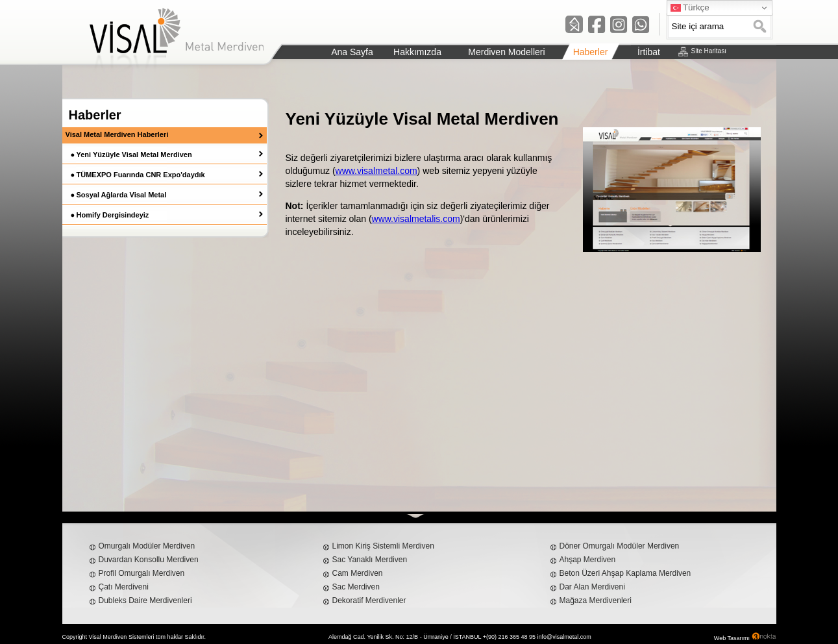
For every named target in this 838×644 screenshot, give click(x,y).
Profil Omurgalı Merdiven (142, 573)
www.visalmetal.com (376, 171)
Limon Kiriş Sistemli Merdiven (383, 546)
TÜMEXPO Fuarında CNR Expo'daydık (141, 175)
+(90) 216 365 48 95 (509, 637)
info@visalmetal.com (564, 637)
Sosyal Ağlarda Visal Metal (122, 195)
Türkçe (690, 8)
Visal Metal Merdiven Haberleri (117, 134)
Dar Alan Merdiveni (592, 587)
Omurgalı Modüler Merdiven (147, 546)
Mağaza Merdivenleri (596, 601)
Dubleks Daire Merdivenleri (145, 601)
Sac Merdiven (356, 587)
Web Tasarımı (732, 638)
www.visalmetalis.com (416, 219)
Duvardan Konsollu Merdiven (149, 560)
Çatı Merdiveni (124, 587)
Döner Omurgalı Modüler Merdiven (620, 546)
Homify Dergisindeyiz (113, 215)
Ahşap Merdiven (588, 560)
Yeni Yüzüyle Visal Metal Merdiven (134, 155)
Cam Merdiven (358, 573)
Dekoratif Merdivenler (369, 601)
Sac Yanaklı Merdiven (370, 560)
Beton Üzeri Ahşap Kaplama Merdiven (625, 573)
